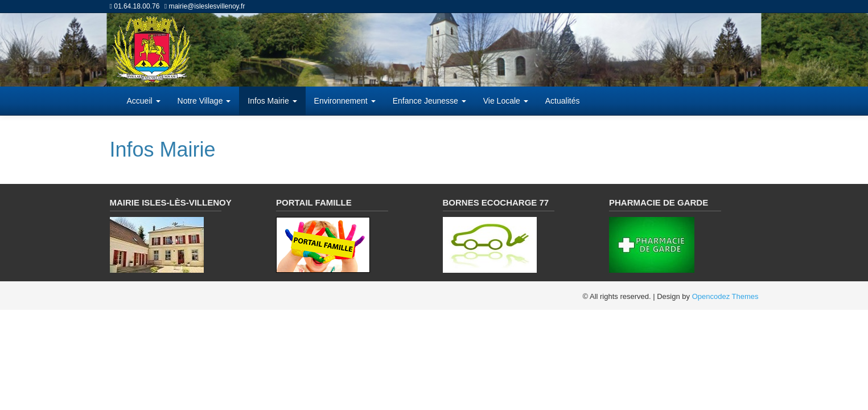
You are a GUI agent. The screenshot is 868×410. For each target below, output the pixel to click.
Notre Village (204, 101)
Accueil (144, 101)
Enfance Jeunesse (429, 101)
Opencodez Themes (725, 296)
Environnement (345, 101)
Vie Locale (506, 101)
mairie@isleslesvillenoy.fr (207, 6)
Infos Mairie (272, 101)
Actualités (563, 101)
